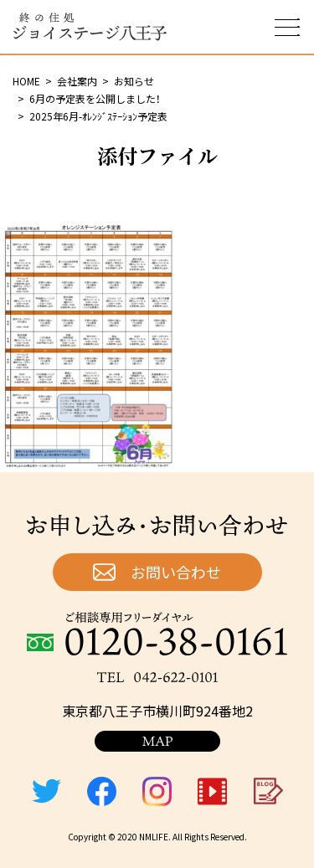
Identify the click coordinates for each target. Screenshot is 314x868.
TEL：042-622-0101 (157, 677)
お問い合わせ (176, 572)
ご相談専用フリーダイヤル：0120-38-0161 (157, 634)
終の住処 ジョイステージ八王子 (90, 27)
